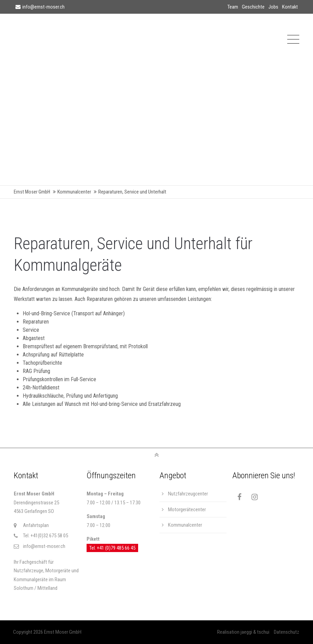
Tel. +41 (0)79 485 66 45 (112, 548)
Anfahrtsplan (36, 525)
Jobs (273, 7)
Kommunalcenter (74, 192)
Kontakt (290, 7)
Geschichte (253, 7)
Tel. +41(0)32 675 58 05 (46, 536)
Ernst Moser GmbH (32, 192)
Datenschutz (287, 632)
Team (233, 7)
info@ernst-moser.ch (40, 7)
